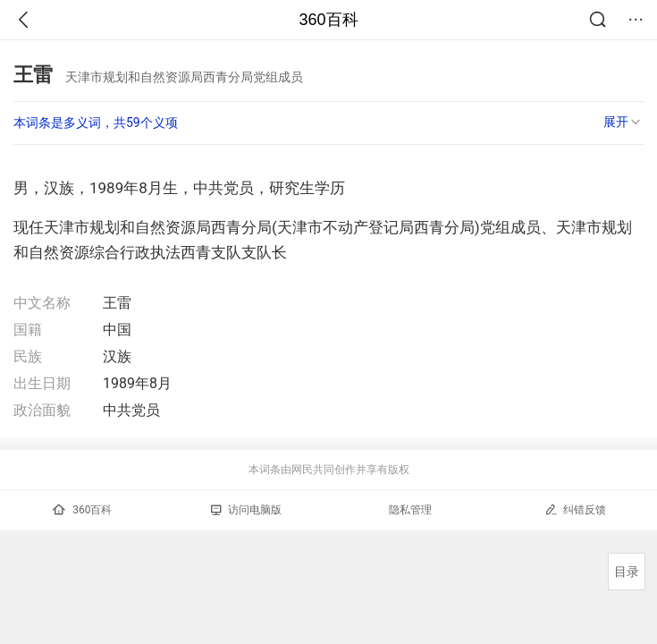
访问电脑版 (246, 510)
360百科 (328, 20)
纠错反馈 (575, 509)
